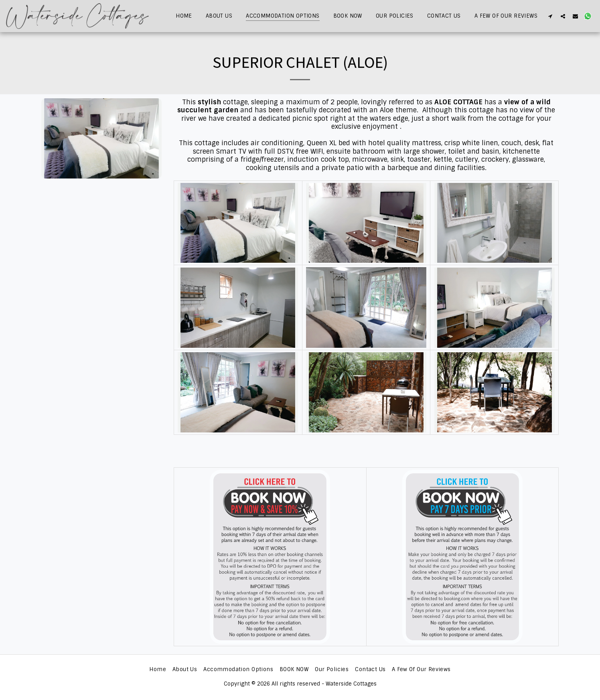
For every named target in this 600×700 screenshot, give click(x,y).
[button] (550, 16)
